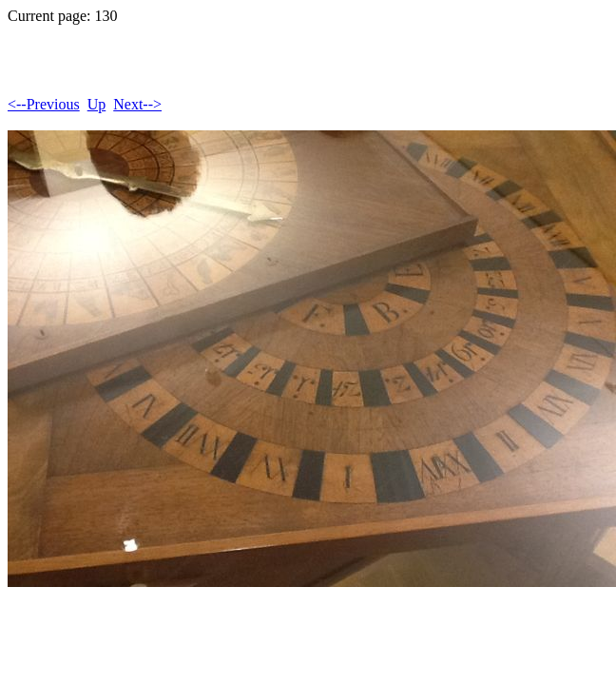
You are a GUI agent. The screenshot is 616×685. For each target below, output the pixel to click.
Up (97, 104)
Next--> (137, 104)
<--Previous (44, 104)
